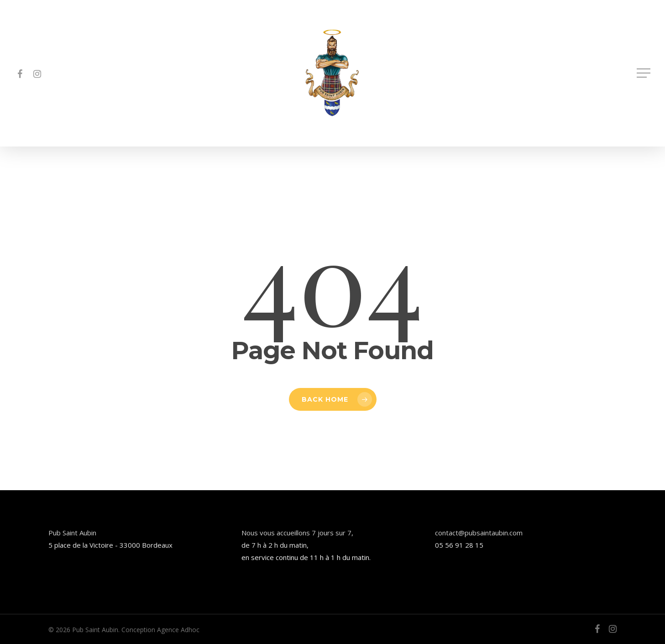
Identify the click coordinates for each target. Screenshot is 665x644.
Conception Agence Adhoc (160, 630)
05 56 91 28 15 (459, 545)
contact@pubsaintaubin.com (479, 533)
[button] (644, 73)
